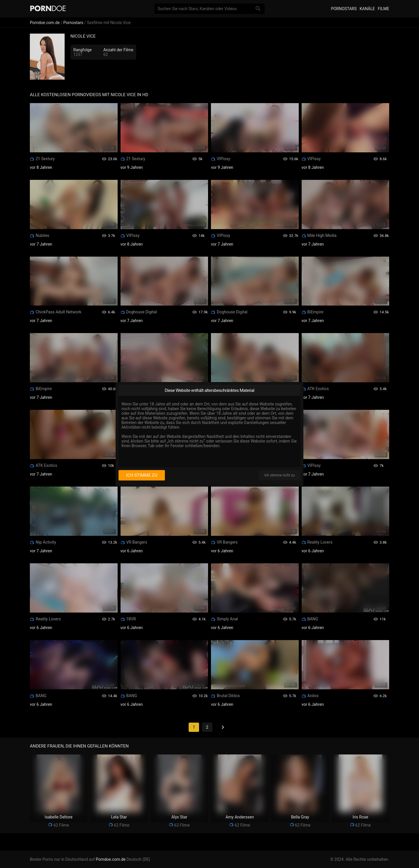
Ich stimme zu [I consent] (142, 475)
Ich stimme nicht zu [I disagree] (280, 475)
